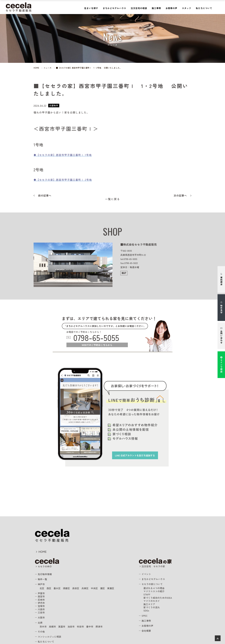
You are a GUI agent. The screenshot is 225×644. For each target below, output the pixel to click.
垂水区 (57, 588)
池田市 (71, 626)
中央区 (94, 588)
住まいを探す (91, 8)
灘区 (103, 588)
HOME (43, 552)
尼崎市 (41, 600)
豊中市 (90, 626)
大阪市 (41, 617)
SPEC (145, 616)
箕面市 (62, 626)
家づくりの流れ (152, 607)
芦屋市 (41, 593)
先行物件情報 (45, 574)
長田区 (76, 588)
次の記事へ (180, 196)
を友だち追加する (135, 455)
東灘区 (111, 588)
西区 (49, 588)
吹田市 (80, 626)
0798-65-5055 (96, 337)
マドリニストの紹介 (154, 591)
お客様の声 (171, 8)
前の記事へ (45, 196)
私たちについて (204, 8)
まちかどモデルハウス (114, 8)
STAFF (147, 594)
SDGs (146, 610)
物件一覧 (42, 579)
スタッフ (187, 8)
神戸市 (41, 584)
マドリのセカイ (152, 601)
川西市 (41, 609)
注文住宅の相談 (139, 8)
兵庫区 (85, 588)
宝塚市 (41, 606)
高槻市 (52, 626)
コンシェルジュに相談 (49, 637)
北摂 (40, 623)
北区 (42, 588)
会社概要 (146, 631)
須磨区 (66, 588)
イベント (146, 574)
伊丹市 (41, 603)
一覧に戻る (113, 199)
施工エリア (149, 604)
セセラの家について (152, 584)
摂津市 (99, 626)
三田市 (41, 612)
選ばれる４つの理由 (154, 588)
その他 (41, 632)
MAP (124, 273)
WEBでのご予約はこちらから (97, 345)
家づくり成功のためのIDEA (158, 598)
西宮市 (41, 596)
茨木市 (43, 626)
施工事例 (156, 8)
